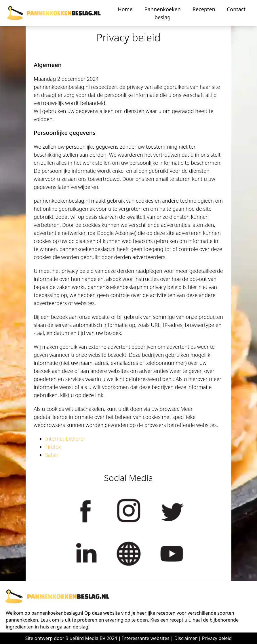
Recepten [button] (204, 9)
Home (125, 9)
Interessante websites (146, 638)
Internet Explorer (65, 439)
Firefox (53, 447)
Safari (52, 455)
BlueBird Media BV (85, 638)
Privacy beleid (217, 638)
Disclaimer (186, 638)
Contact (236, 9)
